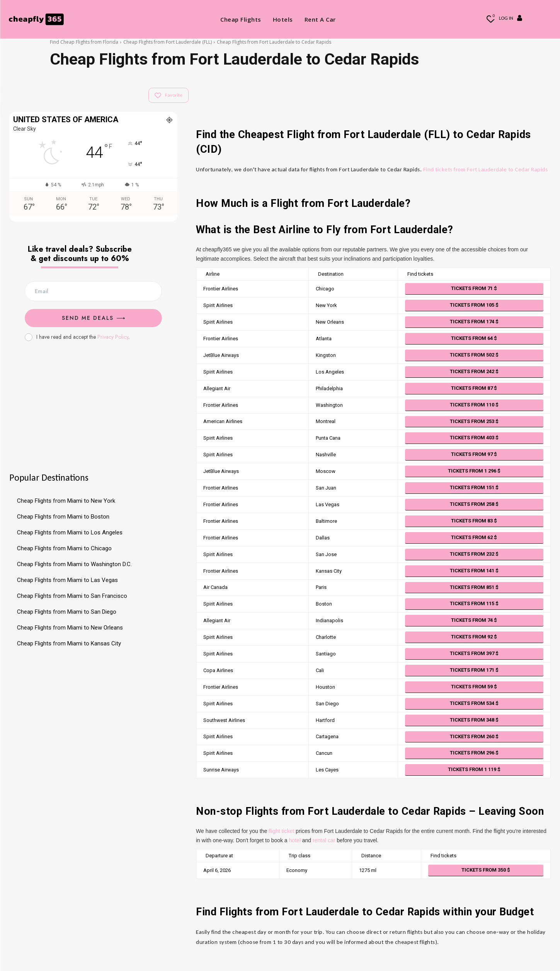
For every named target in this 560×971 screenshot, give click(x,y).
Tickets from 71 (474, 288)
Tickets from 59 (474, 687)
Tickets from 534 (474, 703)
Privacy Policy (113, 337)
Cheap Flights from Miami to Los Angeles (70, 532)
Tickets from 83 (474, 521)
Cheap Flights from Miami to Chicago (64, 548)
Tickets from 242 (474, 371)
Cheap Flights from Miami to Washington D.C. (74, 564)
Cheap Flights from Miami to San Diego (67, 612)
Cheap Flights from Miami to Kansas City (69, 643)
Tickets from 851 (474, 587)
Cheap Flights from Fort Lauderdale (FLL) (168, 42)
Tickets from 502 (474, 355)
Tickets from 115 (474, 603)
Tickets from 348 (474, 720)
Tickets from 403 (474, 438)
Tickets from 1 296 (474, 471)
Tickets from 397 (474, 653)
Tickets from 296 (474, 753)
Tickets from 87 (474, 388)
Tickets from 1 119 (474, 769)
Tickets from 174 (474, 322)
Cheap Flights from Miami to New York (66, 501)
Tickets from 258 (474, 504)
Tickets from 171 (474, 670)
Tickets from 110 (474, 405)
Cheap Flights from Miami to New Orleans (70, 628)
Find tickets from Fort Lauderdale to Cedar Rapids (486, 169)
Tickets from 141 (474, 571)
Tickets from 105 (474, 305)
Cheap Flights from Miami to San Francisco (72, 596)
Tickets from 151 (474, 487)
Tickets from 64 (474, 338)
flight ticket (281, 831)
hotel (295, 840)
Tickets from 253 (474, 421)
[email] (93, 291)
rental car (324, 840)
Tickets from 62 (474, 537)
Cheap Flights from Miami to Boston (63, 517)
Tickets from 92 (474, 637)
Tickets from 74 (474, 620)
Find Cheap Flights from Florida (84, 42)
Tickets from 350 (486, 870)
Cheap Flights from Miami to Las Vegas (67, 580)
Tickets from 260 (474, 736)
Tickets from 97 (474, 454)
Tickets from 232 (474, 554)
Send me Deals (93, 318)
